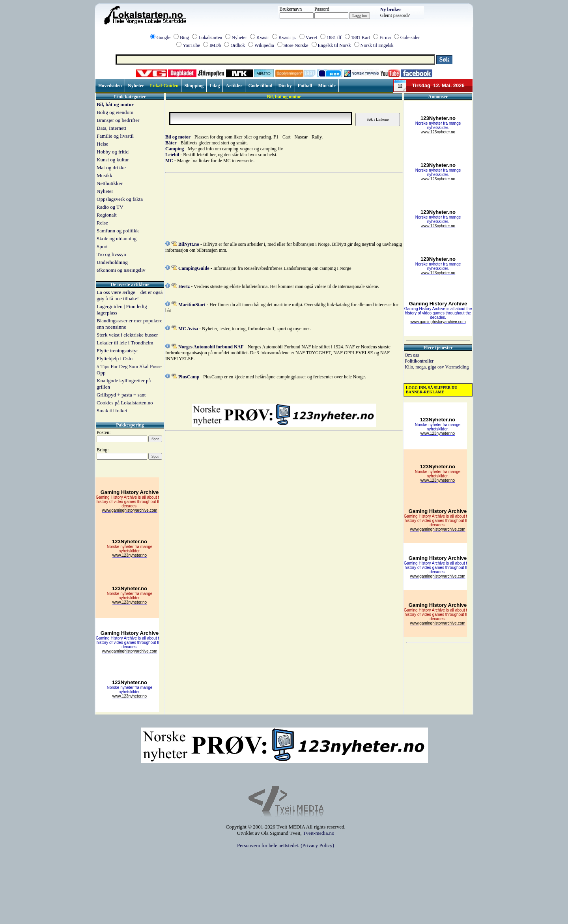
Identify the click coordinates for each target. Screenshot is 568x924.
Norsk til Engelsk (377, 45)
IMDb (215, 45)
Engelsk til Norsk (334, 45)
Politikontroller (419, 361)
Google (163, 37)
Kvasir (263, 37)
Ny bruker (391, 9)
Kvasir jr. (287, 37)
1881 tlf (334, 37)
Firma (385, 37)
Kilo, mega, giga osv (425, 367)
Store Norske (296, 45)
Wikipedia (264, 45)
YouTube (191, 45)
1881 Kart (361, 37)
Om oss (412, 355)
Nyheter (239, 37)
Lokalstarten (210, 37)
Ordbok (238, 45)
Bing (184, 37)
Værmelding (457, 367)
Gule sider (410, 37)
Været (311, 37)
